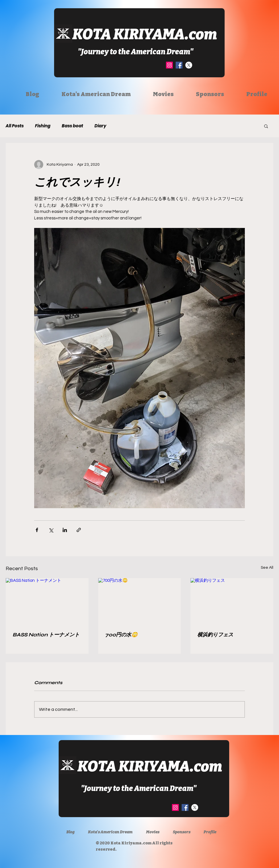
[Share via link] (79, 530)
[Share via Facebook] (37, 530)
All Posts (15, 126)
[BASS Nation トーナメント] (47, 601)
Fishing (43, 126)
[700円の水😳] (140, 601)
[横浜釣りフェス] (232, 601)
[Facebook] (179, 65)
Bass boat (72, 126)
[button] (266, 126)
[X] (189, 65)
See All (267, 568)
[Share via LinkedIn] (65, 530)
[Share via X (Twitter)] (51, 530)
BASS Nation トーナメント (46, 635)
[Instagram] (169, 65)
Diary (100, 126)
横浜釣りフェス (215, 635)
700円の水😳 (121, 635)
